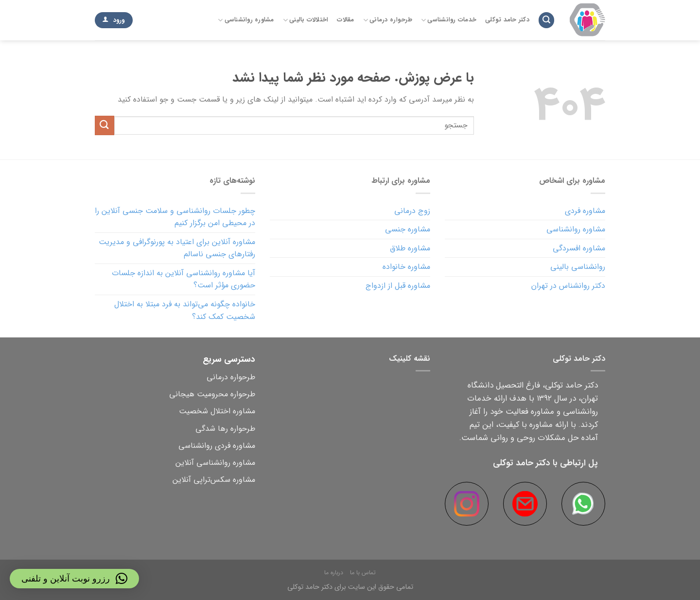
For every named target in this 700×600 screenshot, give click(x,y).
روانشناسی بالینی (578, 267)
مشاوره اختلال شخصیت (217, 411)
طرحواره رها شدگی (225, 429)
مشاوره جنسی (408, 229)
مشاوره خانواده (406, 267)
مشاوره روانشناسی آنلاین (215, 463)
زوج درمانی (412, 211)
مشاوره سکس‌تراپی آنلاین (214, 480)
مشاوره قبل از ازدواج (398, 286)
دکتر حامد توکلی (507, 20)
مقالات (345, 20)
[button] (74, 579)
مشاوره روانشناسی (246, 20)
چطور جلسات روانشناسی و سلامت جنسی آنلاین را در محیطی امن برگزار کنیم (175, 217)
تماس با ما (363, 573)
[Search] (546, 20)
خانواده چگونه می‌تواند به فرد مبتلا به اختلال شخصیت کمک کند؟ (185, 310)
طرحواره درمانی (388, 20)
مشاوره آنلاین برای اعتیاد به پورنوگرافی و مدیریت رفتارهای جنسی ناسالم (177, 248)
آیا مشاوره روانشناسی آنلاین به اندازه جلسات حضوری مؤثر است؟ (184, 279)
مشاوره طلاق (410, 248)
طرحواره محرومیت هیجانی (212, 394)
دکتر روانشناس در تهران (568, 286)
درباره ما (334, 573)
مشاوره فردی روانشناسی (217, 446)
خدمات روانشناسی (449, 20)
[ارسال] (105, 125)
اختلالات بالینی (306, 20)
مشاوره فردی (585, 211)
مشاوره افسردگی (579, 248)
